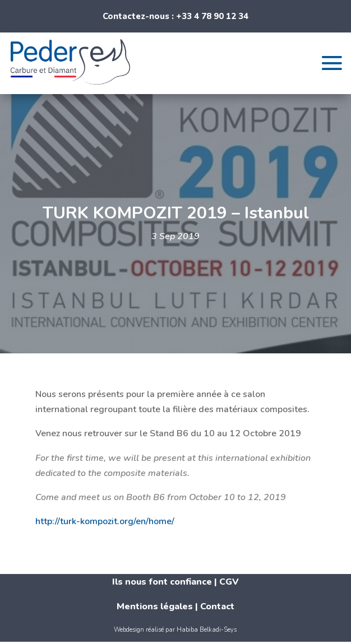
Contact (217, 606)
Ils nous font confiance (162, 582)
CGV (229, 582)
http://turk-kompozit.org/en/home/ (105, 521)
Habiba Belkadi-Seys (207, 630)
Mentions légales (155, 606)
